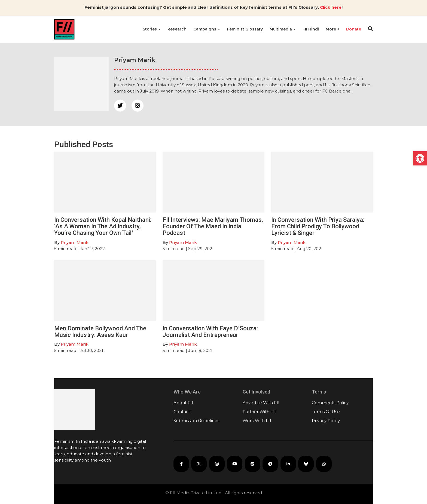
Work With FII (257, 421)
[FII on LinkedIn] (288, 464)
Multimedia (283, 29)
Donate (354, 29)
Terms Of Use (326, 412)
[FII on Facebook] (181, 464)
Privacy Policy (326, 421)
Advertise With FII (261, 403)
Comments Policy (330, 403)
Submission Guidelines (196, 421)
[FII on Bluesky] (306, 464)
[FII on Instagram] (217, 464)
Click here (331, 7)
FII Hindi (311, 29)
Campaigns (207, 29)
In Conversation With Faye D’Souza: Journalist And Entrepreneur (210, 332)
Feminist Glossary (245, 29)
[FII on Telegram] (270, 464)
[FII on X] (199, 464)
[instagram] (138, 106)
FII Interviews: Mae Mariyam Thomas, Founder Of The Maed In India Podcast (213, 226)
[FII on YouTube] (235, 464)
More (331, 29)
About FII (183, 403)
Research (177, 29)
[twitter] (120, 106)
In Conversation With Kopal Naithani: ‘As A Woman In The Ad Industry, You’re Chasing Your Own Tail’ (103, 226)
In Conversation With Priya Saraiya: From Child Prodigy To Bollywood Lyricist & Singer (318, 226)
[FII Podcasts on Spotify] (253, 464)
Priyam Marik (75, 242)
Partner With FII (259, 412)
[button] (420, 158)
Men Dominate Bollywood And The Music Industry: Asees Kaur (100, 332)
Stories (152, 29)
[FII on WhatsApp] (324, 464)
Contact (182, 412)
